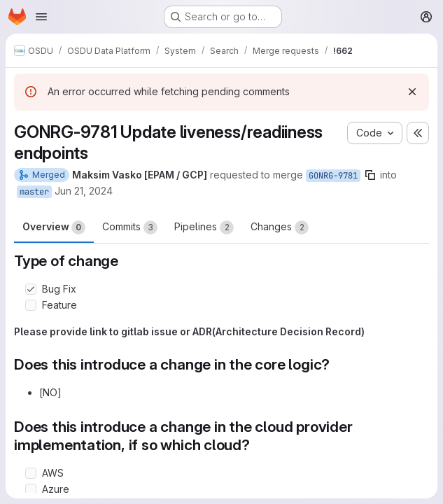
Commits (130, 227)
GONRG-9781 (333, 176)
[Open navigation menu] (41, 17)
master (34, 192)
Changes (280, 227)
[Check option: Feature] (31, 305)
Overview (54, 227)
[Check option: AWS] (31, 473)
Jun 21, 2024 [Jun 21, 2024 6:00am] (84, 191)
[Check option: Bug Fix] (31, 289)
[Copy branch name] (370, 175)
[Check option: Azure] (31, 489)
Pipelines (204, 227)
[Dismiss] (412, 92)
